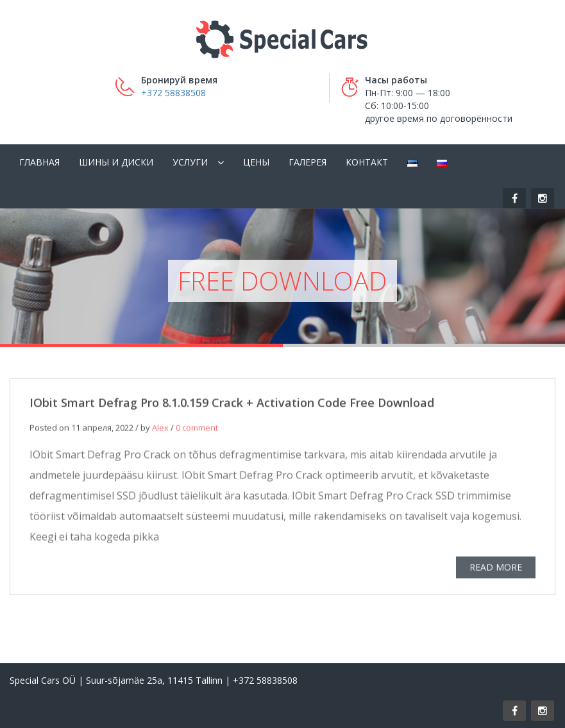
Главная (39, 162)
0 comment (197, 430)
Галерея (308, 162)
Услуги (190, 162)
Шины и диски (116, 162)
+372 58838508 (173, 93)
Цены (256, 162)
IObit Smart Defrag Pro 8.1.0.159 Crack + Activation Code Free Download (232, 405)
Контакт (367, 162)
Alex (160, 430)
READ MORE (496, 569)
